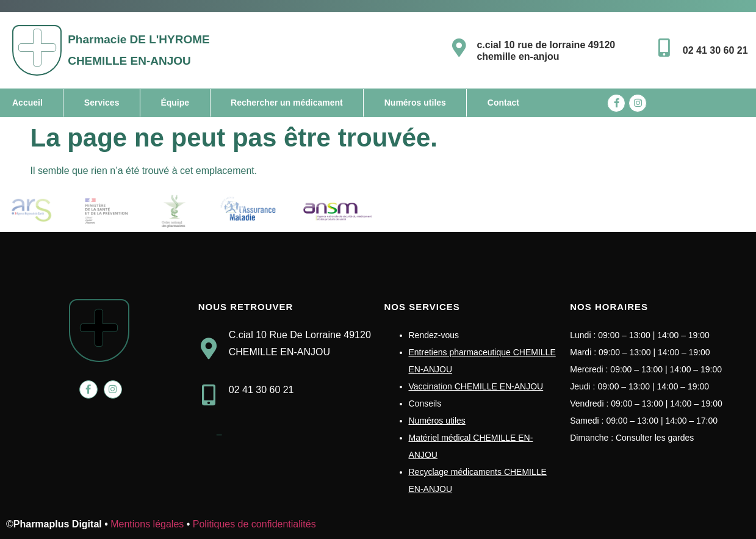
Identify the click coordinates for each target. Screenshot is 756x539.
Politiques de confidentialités (254, 524)
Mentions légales (147, 524)
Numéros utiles (415, 103)
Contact (503, 103)
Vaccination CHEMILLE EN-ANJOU (476, 386)
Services (102, 103)
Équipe (175, 103)
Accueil (27, 103)
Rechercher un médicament (287, 103)
